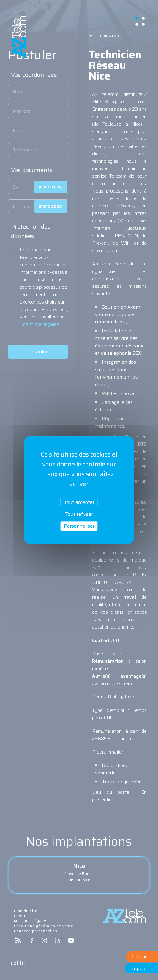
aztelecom (19, 37)
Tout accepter (79, 502)
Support (140, 968)
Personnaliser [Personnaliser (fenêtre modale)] (79, 526)
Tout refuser (79, 514)
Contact (140, 957)
